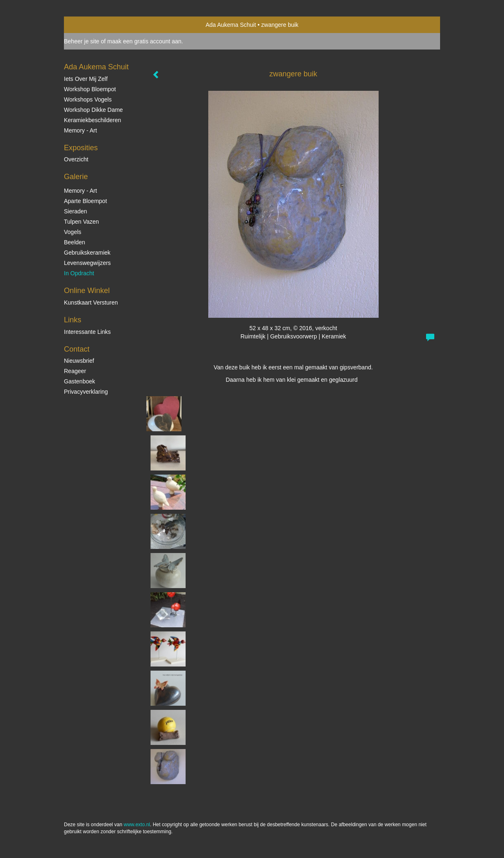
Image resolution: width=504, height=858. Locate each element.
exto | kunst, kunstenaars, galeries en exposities (87, 25)
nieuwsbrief (79, 361)
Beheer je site (82, 41)
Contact (77, 349)
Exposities (81, 148)
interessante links (87, 332)
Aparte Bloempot (85, 201)
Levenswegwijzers (87, 263)
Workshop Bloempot (90, 89)
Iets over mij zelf (86, 79)
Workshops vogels (88, 99)
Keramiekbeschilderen (93, 120)
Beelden (74, 242)
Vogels (73, 232)
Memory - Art (80, 130)
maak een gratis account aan (144, 41)
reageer (75, 371)
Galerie (76, 177)
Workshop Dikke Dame (93, 110)
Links (73, 320)
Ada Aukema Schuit (231, 25)
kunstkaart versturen (91, 303)
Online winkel (87, 291)
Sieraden (75, 211)
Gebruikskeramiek (87, 253)
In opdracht (79, 273)
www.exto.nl (137, 825)
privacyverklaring (86, 392)
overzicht (76, 159)
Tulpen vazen (81, 222)
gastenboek (80, 381)
